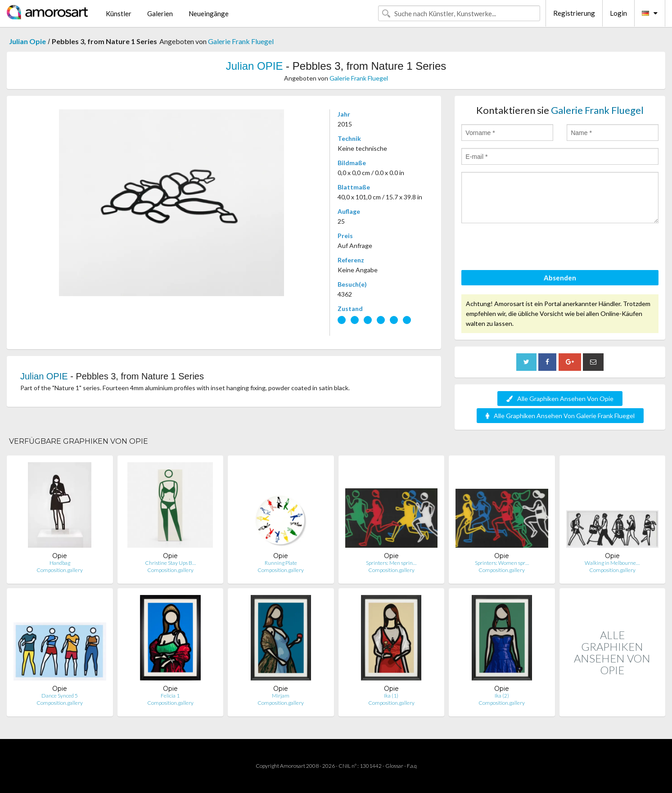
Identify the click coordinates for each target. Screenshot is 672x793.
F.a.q (412, 766)
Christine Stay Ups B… (170, 563)
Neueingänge (209, 14)
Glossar (394, 766)
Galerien (160, 14)
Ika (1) (391, 696)
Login (618, 13)
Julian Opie (27, 41)
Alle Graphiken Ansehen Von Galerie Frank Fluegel (560, 416)
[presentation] (530, 248)
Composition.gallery (60, 570)
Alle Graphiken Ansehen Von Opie (560, 399)
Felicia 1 (170, 696)
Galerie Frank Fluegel (241, 41)
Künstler (119, 14)
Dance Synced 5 (60, 696)
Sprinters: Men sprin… (391, 563)
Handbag (60, 563)
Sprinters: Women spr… (502, 563)
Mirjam (281, 696)
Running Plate (281, 563)
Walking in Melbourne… (612, 563)
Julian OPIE (255, 66)
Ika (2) (502, 696)
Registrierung (574, 13)
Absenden (560, 278)
